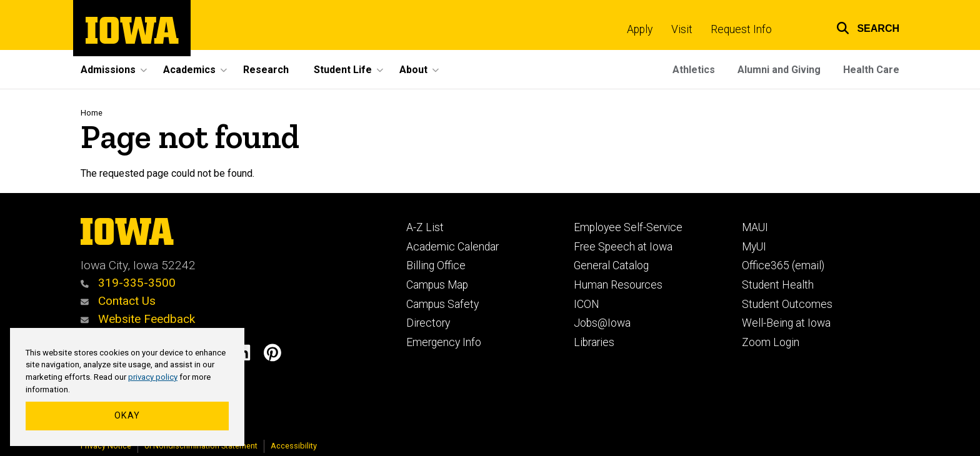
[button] (860, 27)
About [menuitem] (413, 70)
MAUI (755, 227)
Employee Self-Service (628, 227)
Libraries (594, 342)
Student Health (778, 285)
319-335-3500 (128, 283)
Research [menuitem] (266, 70)
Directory (428, 323)
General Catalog (611, 265)
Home (92, 113)
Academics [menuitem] (189, 70)
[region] (127, 387)
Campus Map (437, 285)
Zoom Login (771, 342)
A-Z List (425, 227)
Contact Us (118, 301)
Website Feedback (138, 319)
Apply (640, 29)
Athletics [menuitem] (694, 70)
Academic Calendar (452, 247)
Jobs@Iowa (602, 323)
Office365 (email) (783, 265)
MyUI (754, 247)
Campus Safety (442, 304)
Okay (127, 416)
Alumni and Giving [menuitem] (779, 70)
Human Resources (618, 285)
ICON (587, 304)
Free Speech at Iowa (623, 247)
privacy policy (153, 377)
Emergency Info (444, 342)
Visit (682, 29)
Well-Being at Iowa (786, 323)
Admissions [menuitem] (108, 70)
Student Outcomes (787, 304)
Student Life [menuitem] (343, 70)
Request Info (741, 29)
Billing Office (436, 265)
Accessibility (294, 446)
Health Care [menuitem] (871, 70)
